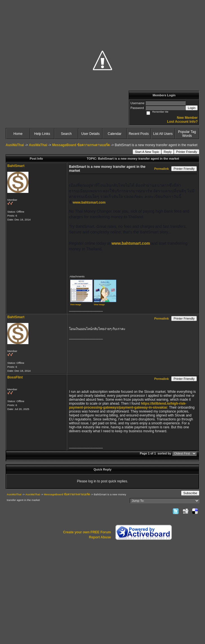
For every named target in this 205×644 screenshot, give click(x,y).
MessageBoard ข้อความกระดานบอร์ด (81, 145)
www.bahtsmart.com (89, 202)
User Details (90, 134)
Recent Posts (139, 134)
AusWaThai (15, 145)
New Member (187, 118)
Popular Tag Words (187, 134)
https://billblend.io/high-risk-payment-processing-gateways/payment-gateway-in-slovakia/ (128, 405)
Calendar (115, 134)
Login (192, 108)
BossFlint (15, 377)
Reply (168, 152)
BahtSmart (16, 166)
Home (18, 134)
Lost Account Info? (182, 122)
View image (76, 305)
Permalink (162, 169)
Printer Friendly (187, 152)
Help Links (42, 134)
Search (66, 134)
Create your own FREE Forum (87, 532)
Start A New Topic (147, 152)
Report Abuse (100, 537)
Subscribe (190, 493)
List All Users (163, 134)
